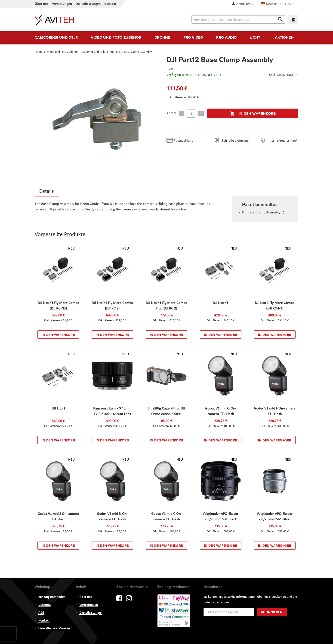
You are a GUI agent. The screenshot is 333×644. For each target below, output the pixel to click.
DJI (173, 69)
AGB (41, 613)
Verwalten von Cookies (54, 629)
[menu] (166, 38)
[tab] (47, 192)
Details (47, 191)
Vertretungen (62, 4)
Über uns (42, 4)
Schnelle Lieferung (235, 141)
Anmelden (244, 4)
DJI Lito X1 (220, 303)
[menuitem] (56, 38)
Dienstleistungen (88, 4)
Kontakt (110, 4)
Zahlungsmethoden (52, 597)
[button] (290, 4)
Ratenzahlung (183, 141)
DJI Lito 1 (58, 409)
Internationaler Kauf (282, 141)
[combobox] (238, 19)
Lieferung (45, 605)
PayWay (174, 611)
